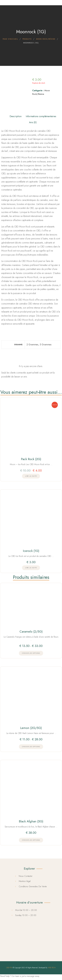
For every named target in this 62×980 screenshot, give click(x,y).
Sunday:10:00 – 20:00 (26, 915)
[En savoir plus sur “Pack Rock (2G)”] (31, 476)
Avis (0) (33, 122)
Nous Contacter (26, 876)
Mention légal (25, 881)
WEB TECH (52, 968)
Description (16, 116)
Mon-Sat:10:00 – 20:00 (26, 910)
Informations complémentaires (41, 116)
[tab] (16, 116)
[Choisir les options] (31, 653)
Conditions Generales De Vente (33, 886)
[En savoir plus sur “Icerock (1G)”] (31, 568)
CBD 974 (9, 968)
